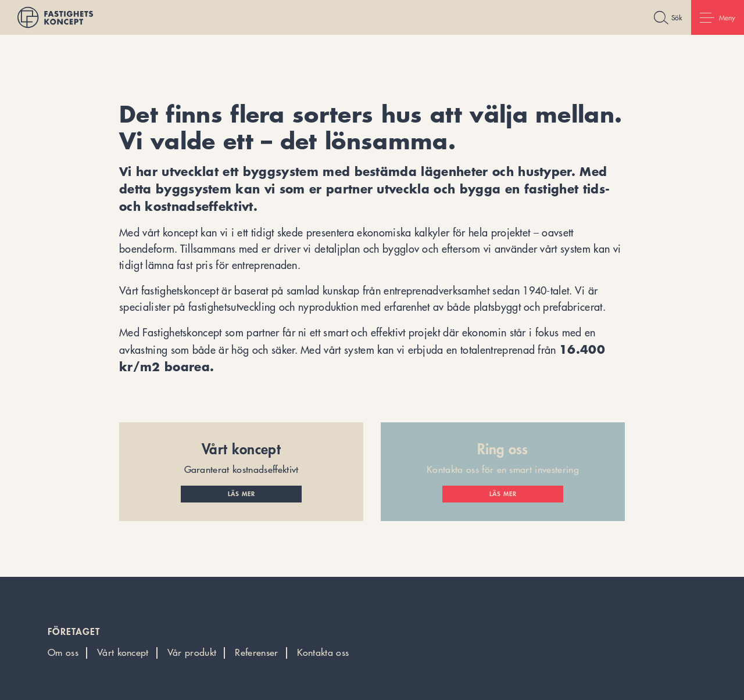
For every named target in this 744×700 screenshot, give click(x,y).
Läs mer (242, 493)
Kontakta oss (323, 652)
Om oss (63, 652)
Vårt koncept (123, 652)
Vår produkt (192, 652)
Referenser (256, 652)
